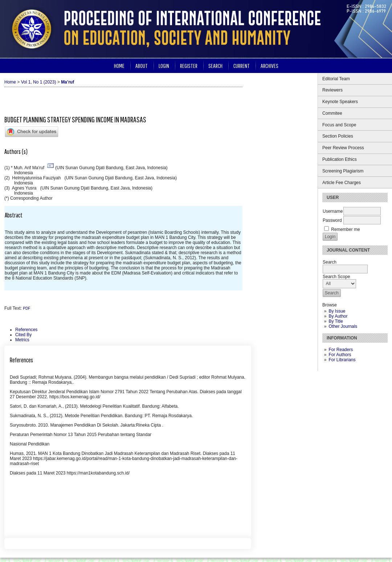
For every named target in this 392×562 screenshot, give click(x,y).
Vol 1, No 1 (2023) (39, 82)
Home (119, 66)
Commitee (333, 113)
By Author (338, 316)
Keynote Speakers (340, 102)
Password (332, 220)
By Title (336, 321)
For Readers (341, 350)
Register (189, 66)
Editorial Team (336, 79)
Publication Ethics (340, 159)
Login (164, 66)
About (142, 66)
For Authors (340, 355)
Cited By (23, 335)
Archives (269, 66)
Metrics (22, 340)
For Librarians (342, 360)
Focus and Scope (339, 125)
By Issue (337, 311)
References (26, 330)
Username (333, 211)
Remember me (345, 229)
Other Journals (343, 326)
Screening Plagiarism (343, 171)
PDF (26, 308)
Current (242, 66)
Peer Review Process (343, 148)
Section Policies (338, 136)
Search (215, 66)
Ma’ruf (68, 82)
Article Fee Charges (342, 183)
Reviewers (332, 90)
